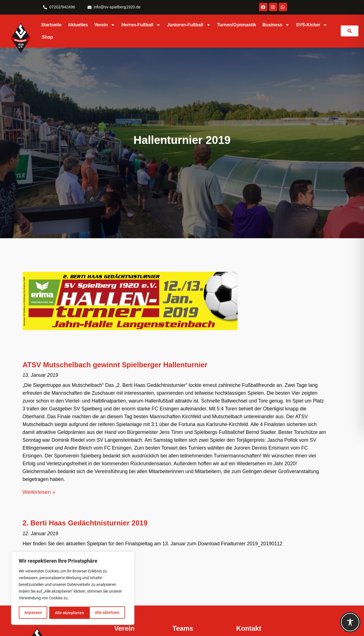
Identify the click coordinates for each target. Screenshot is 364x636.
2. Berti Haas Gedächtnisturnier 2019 (85, 523)
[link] (350, 31)
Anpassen (33, 613)
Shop (48, 37)
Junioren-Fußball (189, 25)
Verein (105, 25)
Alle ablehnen (67, 613)
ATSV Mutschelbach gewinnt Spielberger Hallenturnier (115, 365)
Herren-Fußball (141, 25)
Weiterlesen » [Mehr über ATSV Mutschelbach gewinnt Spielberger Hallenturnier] (39, 492)
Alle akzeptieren (107, 613)
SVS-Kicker (312, 25)
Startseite (51, 25)
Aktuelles (78, 25)
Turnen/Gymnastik (237, 25)
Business (276, 25)
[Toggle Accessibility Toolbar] (350, 622)
